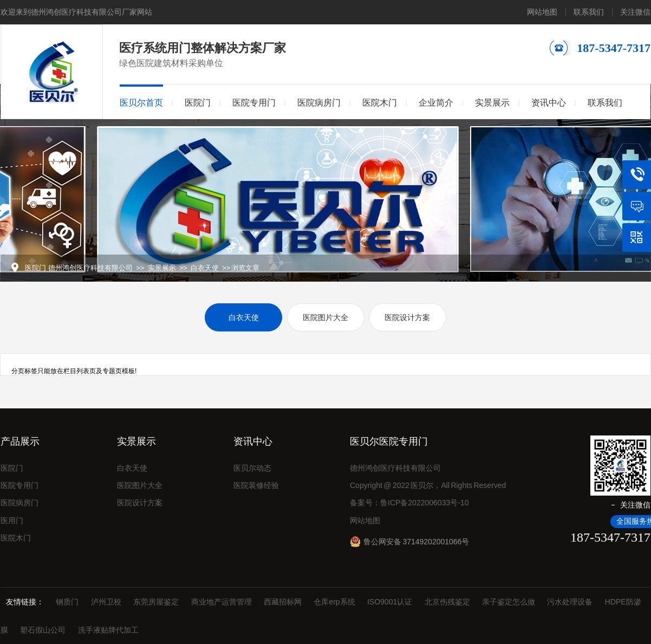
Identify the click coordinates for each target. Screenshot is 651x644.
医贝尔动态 (252, 468)
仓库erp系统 (334, 602)
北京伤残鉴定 (447, 602)
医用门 (12, 521)
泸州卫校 (106, 602)
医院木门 (380, 103)
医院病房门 (319, 103)
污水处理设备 (570, 602)
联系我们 (589, 12)
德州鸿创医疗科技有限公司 (90, 268)
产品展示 (20, 441)
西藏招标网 (283, 602)
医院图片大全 (325, 317)
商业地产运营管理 (222, 602)
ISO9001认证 (390, 602)
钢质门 (67, 602)
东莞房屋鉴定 (156, 602)
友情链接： (25, 602)
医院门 (198, 103)
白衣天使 (205, 268)
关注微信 (635, 12)
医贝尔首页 (141, 103)
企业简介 (436, 103)
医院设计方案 (407, 317)
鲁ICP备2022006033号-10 (424, 503)
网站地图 (542, 12)
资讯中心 (549, 103)
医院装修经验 (256, 485)
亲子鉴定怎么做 (509, 602)
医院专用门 (254, 103)
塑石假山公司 (43, 630)
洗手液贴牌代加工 (108, 630)
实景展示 (492, 103)
